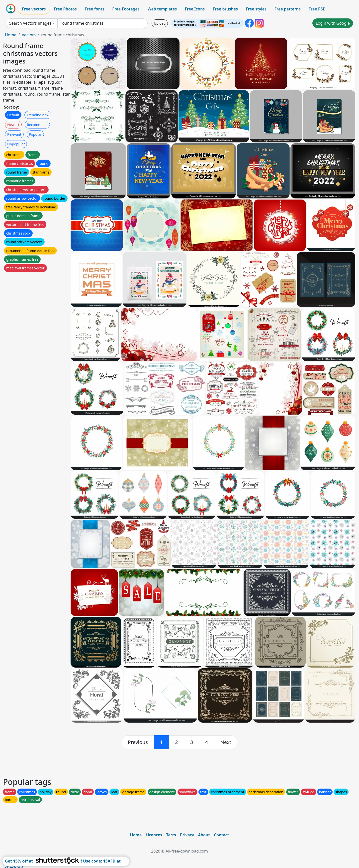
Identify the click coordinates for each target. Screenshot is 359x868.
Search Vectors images (30, 23)
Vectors (29, 35)
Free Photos (65, 9)
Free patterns (288, 9)
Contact (222, 835)
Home (11, 35)
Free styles (256, 9)
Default (13, 115)
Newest (13, 125)
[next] (226, 742)
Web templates (162, 9)
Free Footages (126, 9)
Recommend (37, 125)
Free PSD (317, 9)
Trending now (38, 115)
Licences (154, 835)
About (204, 835)
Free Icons (195, 9)
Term (171, 835)
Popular (35, 134)
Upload (160, 23)
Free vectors (34, 9)
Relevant (14, 134)
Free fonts (95, 9)
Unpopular (16, 144)
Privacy (187, 835)
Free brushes (225, 9)
